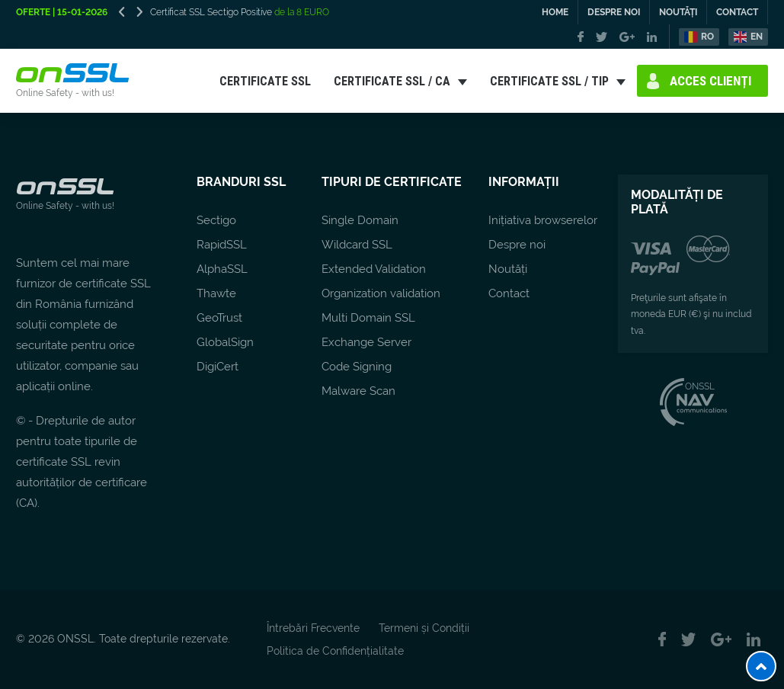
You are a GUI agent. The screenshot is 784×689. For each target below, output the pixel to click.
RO (707, 37)
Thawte (216, 293)
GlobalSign (225, 342)
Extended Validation (374, 269)
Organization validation (381, 293)
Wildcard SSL (357, 245)
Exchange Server (366, 342)
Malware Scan (358, 391)
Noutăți (508, 269)
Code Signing (357, 367)
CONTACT (737, 12)
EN (757, 37)
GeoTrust (219, 318)
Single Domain (360, 220)
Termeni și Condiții (424, 628)
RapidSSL (222, 245)
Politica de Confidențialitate (335, 651)
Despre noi (517, 245)
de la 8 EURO (301, 12)
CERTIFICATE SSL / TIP (549, 81)
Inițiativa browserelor (543, 220)
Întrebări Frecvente (313, 628)
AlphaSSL (222, 269)
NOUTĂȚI (678, 12)
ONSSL (693, 386)
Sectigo (216, 220)
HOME (555, 12)
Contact (509, 293)
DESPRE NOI (614, 12)
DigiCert (218, 367)
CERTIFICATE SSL (265, 81)
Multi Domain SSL (368, 318)
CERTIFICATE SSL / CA (392, 81)
